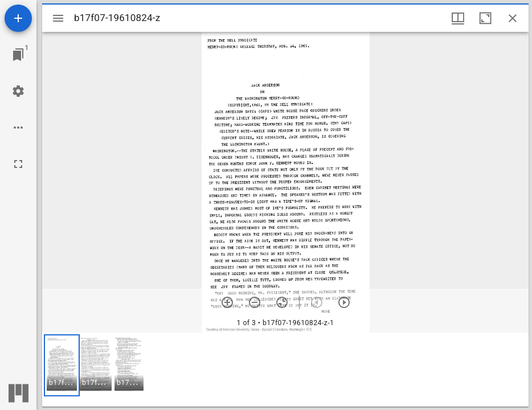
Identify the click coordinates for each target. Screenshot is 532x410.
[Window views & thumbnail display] (458, 18)
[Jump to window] (18, 55)
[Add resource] (18, 18)
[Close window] (513, 18)
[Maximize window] (485, 18)
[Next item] (344, 302)
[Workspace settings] (18, 91)
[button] (62, 365)
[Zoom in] (227, 302)
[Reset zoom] (282, 302)
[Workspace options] (18, 128)
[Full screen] (18, 164)
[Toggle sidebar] (58, 18)
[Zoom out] (255, 302)
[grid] (285, 370)
